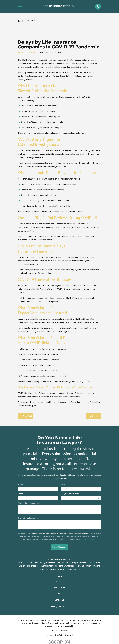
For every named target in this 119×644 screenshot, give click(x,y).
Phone (20, 494)
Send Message (59, 547)
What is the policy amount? (29, 503)
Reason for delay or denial (29, 518)
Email (63, 484)
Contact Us (59, 600)
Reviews (59, 582)
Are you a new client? (70, 494)
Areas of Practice (59, 588)
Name (20, 484)
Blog (59, 594)
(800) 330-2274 (59, 607)
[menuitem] (49, 635)
